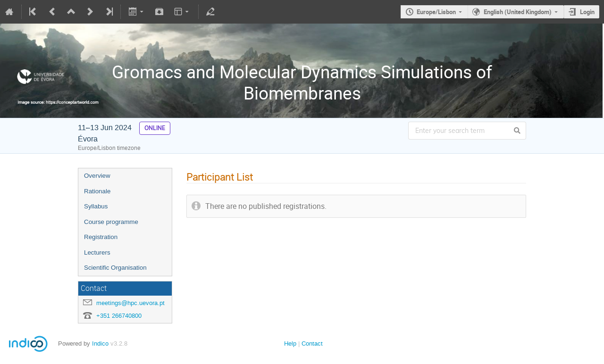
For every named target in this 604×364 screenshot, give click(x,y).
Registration (101, 237)
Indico (100, 343)
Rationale (97, 191)
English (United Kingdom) (518, 12)
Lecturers (97, 252)
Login (587, 12)
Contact (312, 343)
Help (290, 343)
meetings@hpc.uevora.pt (130, 303)
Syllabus (96, 206)
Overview (97, 176)
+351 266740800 (119, 316)
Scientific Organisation (115, 268)
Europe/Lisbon (436, 12)
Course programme (111, 222)
